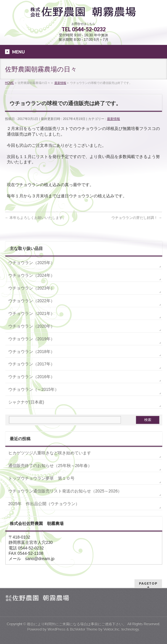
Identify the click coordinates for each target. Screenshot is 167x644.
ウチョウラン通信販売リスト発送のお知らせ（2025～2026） (65, 491)
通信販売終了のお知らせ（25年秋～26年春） (50, 466)
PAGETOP (148, 583)
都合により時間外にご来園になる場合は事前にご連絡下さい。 (77, 624)
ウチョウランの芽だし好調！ (137, 218)
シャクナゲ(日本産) (26, 402)
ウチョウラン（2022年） (31, 301)
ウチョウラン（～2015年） (34, 389)
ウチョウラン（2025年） (31, 263)
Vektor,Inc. (112, 629)
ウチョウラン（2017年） (31, 364)
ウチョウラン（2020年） (31, 326)
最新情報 (114, 119)
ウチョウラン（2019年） (31, 339)
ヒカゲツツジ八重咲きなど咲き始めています (50, 453)
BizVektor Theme (84, 629)
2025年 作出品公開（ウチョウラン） (44, 504)
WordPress (57, 629)
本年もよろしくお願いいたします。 (36, 218)
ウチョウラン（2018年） (31, 352)
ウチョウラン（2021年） (31, 313)
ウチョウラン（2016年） (31, 377)
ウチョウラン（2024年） (31, 275)
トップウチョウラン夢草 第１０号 (41, 478)
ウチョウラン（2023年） (31, 288)
